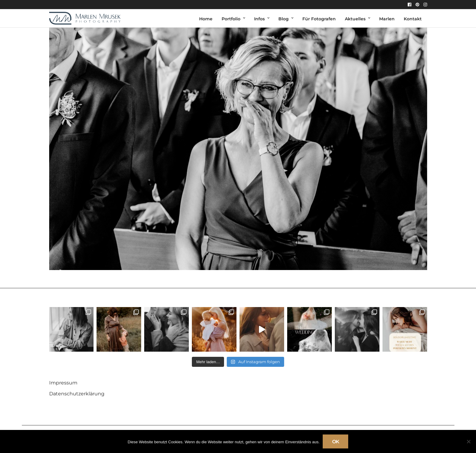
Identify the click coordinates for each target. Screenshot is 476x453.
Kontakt (413, 19)
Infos (259, 19)
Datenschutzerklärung (77, 394)
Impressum (63, 383)
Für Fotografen (319, 19)
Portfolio (231, 19)
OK (336, 442)
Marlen (387, 19)
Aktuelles (355, 19)
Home (206, 19)
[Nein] (468, 441)
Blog (284, 19)
